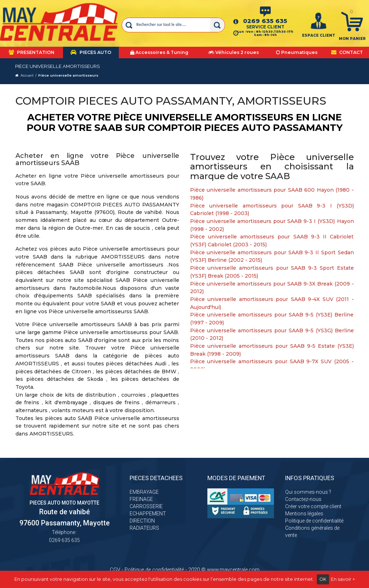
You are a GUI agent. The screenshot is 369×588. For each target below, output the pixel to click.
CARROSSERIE (146, 506)
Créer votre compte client (313, 506)
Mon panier (352, 39)
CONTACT (347, 52)
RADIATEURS (144, 528)
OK (323, 579)
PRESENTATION (31, 52)
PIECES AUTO (91, 52)
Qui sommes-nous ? (308, 492)
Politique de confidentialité (314, 521)
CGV (115, 570)
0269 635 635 (265, 21)
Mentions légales (304, 514)
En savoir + (343, 579)
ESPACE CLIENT (319, 35)
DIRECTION (142, 521)
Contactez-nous (303, 499)
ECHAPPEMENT (148, 514)
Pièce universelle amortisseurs (68, 75)
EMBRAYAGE (144, 492)
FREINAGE (141, 499)
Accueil (27, 75)
